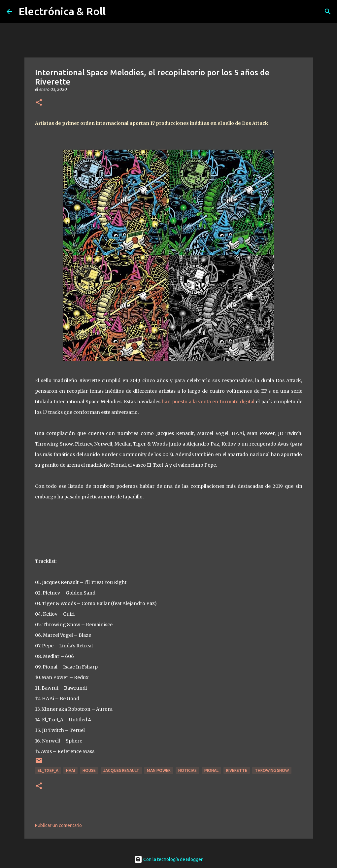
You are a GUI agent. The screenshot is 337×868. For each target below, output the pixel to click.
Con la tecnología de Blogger (168, 859)
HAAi (70, 770)
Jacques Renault (121, 770)
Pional (211, 770)
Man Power (159, 770)
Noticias (187, 770)
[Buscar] (328, 12)
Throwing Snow (272, 770)
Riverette (237, 770)
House (89, 770)
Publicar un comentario (58, 825)
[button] (39, 103)
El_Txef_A (48, 770)
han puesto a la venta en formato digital (208, 402)
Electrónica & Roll (62, 11)
